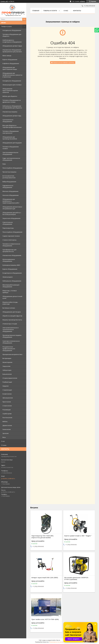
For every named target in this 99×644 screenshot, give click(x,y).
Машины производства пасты (12, 320)
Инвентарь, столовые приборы (10, 292)
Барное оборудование (10, 60)
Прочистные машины (9, 172)
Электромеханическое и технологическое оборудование (11, 329)
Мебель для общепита (10, 96)
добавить (83, 1)
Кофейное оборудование (11, 63)
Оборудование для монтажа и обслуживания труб (12, 208)
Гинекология (7, 429)
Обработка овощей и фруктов (12, 316)
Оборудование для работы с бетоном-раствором (12, 213)
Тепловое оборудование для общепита (12, 35)
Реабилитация (7, 382)
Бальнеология (7, 374)
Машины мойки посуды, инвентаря (10, 303)
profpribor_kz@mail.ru (8, 478)
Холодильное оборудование (12, 30)
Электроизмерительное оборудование (10, 153)
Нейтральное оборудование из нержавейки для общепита (12, 107)
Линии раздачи (8, 277)
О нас (3, 441)
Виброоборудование (9, 182)
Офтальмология (8, 398)
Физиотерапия (7, 362)
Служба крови (7, 414)
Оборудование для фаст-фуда (12, 46)
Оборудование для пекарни (12, 312)
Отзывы (4, 445)
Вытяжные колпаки (9, 308)
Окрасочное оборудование (11, 218)
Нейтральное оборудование (12, 281)
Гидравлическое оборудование (8, 186)
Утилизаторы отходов (10, 324)
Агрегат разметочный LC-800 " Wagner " (78, 536)
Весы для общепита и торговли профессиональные (12, 126)
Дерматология (7, 425)
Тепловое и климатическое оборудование (11, 245)
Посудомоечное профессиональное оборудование (9, 349)
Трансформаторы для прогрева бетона (9, 251)
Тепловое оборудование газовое (11, 148)
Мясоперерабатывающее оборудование (11, 286)
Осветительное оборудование (8, 223)
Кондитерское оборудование (12, 273)
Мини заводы (7, 56)
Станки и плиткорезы (9, 240)
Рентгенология (7, 418)
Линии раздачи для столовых (12, 85)
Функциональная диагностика (12, 354)
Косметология (7, 394)
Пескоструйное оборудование (12, 168)
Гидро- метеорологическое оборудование (11, 159)
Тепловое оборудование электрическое (11, 132)
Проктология (7, 402)
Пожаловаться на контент (57, 642)
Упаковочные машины (10, 112)
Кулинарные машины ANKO (11, 265)
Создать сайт (4, 1)
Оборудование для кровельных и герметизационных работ (11, 201)
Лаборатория (7, 370)
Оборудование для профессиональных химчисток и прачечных (12, 75)
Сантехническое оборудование (8, 121)
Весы (4, 437)
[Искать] (24, 19)
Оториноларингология (10, 378)
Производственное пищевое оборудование (12, 336)
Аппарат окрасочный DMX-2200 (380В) (45, 578)
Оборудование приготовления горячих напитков (10, 90)
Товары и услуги (6, 26)
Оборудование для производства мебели (10, 138)
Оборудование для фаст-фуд (12, 116)
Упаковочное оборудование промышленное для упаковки (12, 51)
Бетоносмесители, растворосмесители (9, 177)
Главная (36, 11)
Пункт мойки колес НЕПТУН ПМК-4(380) (45, 619)
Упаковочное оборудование (12, 255)
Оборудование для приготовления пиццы (10, 68)
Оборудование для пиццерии (12, 143)
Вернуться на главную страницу (64, 62)
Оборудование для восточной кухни (12, 297)
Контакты (77, 11)
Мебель (5, 422)
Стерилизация (7, 390)
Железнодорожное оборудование (9, 260)
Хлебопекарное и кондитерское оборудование (12, 41)
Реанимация (7, 410)
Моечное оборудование (10, 191)
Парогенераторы (8, 228)
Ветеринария (7, 358)
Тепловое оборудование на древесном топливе (12, 101)
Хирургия (6, 386)
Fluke (4, 164)
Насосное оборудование (11, 195)
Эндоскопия (6, 366)
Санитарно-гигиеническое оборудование (11, 342)
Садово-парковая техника (11, 236)
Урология (6, 433)
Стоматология (7, 406)
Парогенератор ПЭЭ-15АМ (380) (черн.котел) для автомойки (42, 537)
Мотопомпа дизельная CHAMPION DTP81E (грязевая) (76, 579)
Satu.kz (58, 640)
